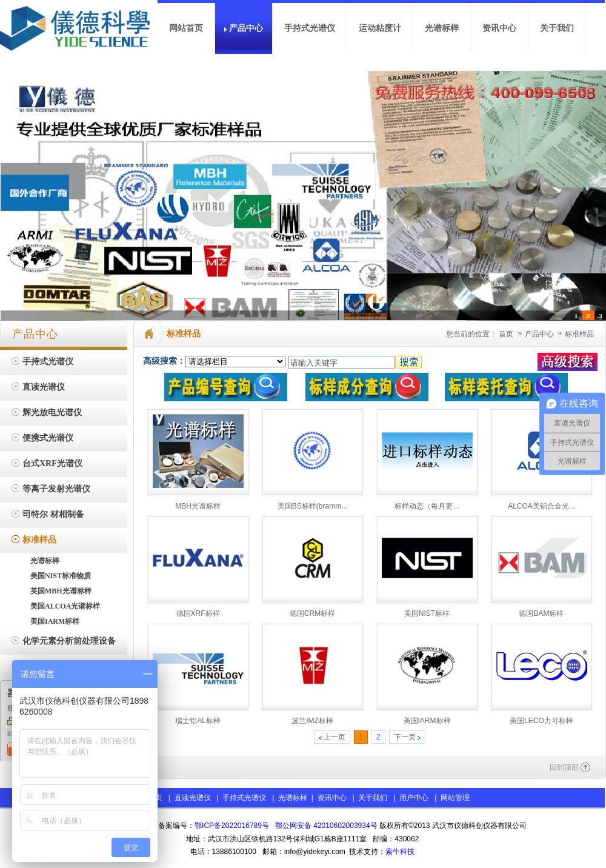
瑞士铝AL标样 (198, 721)
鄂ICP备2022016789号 (232, 826)
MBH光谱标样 (198, 506)
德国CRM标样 (312, 613)
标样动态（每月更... (427, 506)
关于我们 (373, 798)
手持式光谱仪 (244, 798)
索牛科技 (400, 852)
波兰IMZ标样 (312, 721)
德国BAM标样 (541, 613)
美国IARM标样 (427, 721)
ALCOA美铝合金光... (541, 506)
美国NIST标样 (427, 613)
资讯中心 (332, 798)
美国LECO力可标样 (541, 721)
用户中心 (414, 798)
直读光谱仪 (193, 798)
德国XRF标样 (198, 613)
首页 (506, 334)
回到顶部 (564, 767)
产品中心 (540, 334)
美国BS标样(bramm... (312, 506)
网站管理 (455, 798)
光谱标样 (292, 798)
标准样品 (579, 334)
